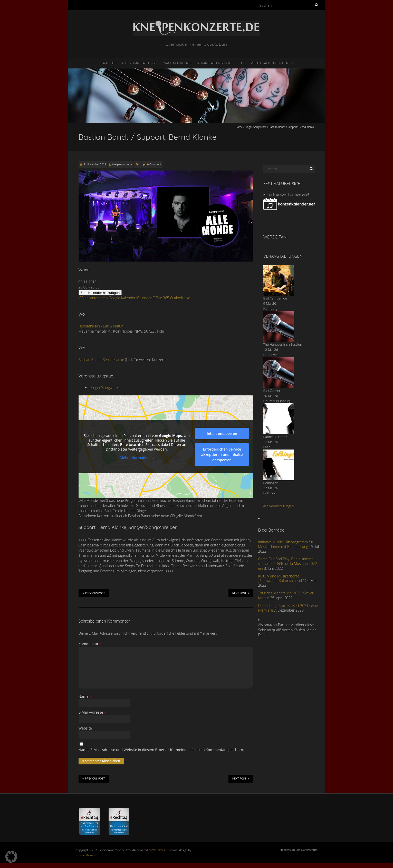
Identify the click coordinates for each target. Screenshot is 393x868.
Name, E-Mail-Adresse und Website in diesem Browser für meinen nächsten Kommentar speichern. (161, 750)
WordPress (159, 850)
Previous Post (94, 593)
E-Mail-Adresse (92, 712)
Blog (242, 63)
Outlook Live (180, 298)
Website (85, 728)
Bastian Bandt (90, 360)
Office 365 (161, 298)
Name (85, 696)
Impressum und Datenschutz (299, 850)
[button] (11, 857)
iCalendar (144, 298)
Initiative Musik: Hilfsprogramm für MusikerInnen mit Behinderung (286, 544)
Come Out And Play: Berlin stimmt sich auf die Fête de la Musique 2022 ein (288, 563)
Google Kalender (122, 298)
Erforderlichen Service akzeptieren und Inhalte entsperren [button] (222, 455)
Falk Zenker (272, 391)
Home (239, 127)
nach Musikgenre (178, 63)
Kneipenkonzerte (122, 164)
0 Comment (154, 164)
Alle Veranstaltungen (140, 63)
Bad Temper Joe (275, 298)
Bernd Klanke (113, 360)
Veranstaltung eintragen (272, 63)
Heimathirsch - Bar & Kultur (101, 326)
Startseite (108, 63)
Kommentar (90, 644)
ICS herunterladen (93, 298)
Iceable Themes (86, 855)
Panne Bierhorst (275, 437)
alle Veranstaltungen (279, 506)
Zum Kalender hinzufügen (100, 293)
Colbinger (271, 483)
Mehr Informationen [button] (137, 458)
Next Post (241, 593)
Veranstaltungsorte (215, 63)
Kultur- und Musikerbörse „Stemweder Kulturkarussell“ (281, 578)
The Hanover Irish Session (283, 344)
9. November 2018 (95, 164)
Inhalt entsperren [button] (222, 433)
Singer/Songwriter (256, 127)
